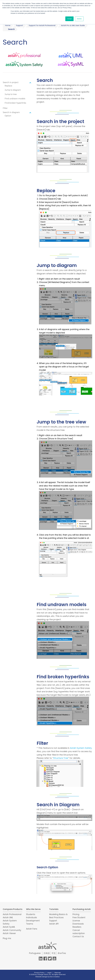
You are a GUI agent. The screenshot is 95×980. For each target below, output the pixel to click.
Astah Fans (32, 929)
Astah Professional (12, 914)
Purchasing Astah (82, 909)
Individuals (31, 917)
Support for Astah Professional (42, 25)
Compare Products (13, 909)
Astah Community (12, 930)
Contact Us (78, 936)
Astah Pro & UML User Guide (73, 25)
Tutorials (54, 909)
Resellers (77, 927)
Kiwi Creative (55, 977)
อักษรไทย (62, 953)
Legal (49, 973)
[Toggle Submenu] (30, 83)
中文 (54, 953)
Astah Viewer (9, 933)
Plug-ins (7, 938)
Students (31, 914)
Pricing (76, 914)
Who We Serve (33, 909)
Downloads (78, 924)
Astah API (54, 924)
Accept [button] (69, 19)
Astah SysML (9, 927)
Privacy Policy (39, 973)
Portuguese (35, 953)
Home (8, 25)
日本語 (47, 953)
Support (20, 25)
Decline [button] (79, 19)
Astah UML (8, 917)
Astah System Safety (81, 748)
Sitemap (58, 973)
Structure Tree (61, 758)
